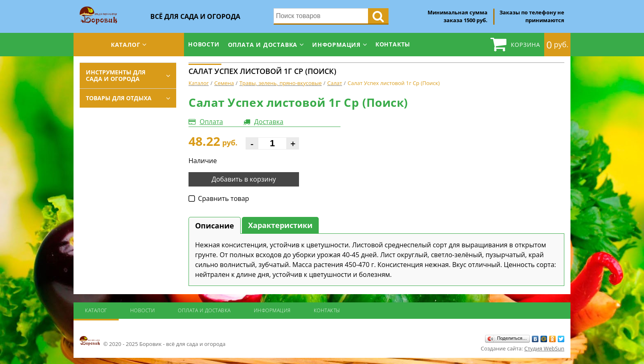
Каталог (126, 45)
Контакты (393, 44)
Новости (204, 44)
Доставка (269, 122)
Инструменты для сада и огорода (116, 75)
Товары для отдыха (119, 98)
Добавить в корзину (244, 179)
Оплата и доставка (263, 45)
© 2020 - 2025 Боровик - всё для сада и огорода (153, 341)
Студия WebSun (544, 348)
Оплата (211, 122)
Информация (336, 45)
